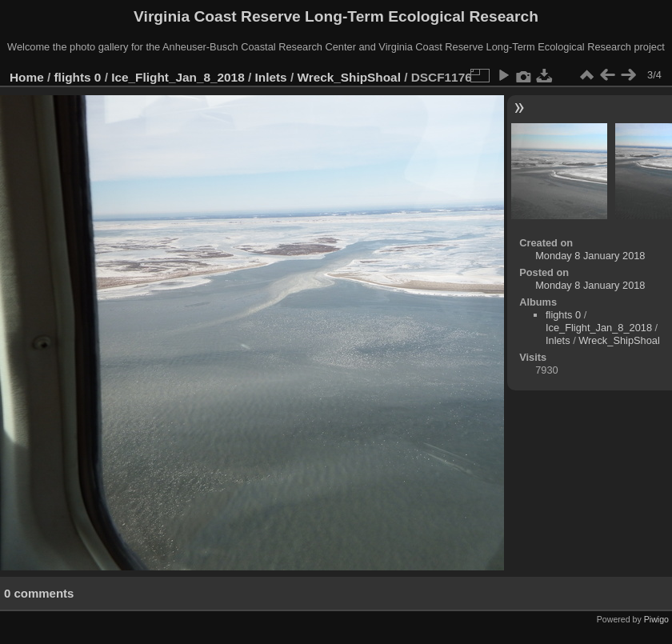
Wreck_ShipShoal (348, 77)
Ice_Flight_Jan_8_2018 (178, 77)
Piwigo (656, 619)
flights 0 (78, 77)
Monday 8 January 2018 (590, 256)
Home (27, 77)
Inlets (271, 77)
